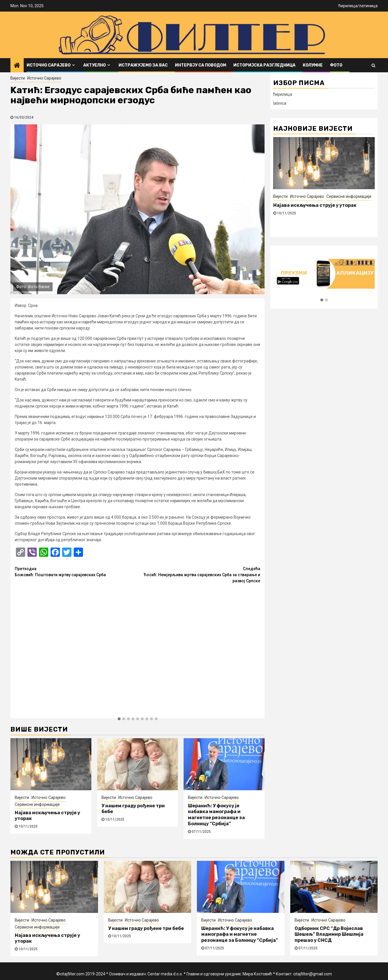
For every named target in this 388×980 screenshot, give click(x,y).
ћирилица (348, 6)
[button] (119, 719)
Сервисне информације (37, 804)
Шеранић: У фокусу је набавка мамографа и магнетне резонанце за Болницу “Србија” (216, 815)
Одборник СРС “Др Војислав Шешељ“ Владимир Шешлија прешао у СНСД (329, 934)
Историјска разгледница (264, 65)
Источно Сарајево (49, 65)
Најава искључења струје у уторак (315, 205)
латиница (368, 6)
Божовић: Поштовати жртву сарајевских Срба (76, 571)
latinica (280, 103)
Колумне (313, 65)
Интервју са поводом (201, 65)
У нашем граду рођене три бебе (146, 928)
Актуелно (95, 65)
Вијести (18, 78)
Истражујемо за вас (143, 65)
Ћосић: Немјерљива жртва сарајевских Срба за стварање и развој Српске (199, 574)
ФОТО (336, 65)
